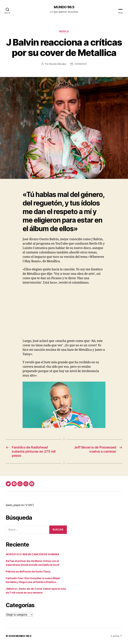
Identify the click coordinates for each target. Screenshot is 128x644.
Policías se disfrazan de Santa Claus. (28, 572)
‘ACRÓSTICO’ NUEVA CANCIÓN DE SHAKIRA (32, 554)
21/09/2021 (80, 64)
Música (64, 31)
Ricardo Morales (58, 64)
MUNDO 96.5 (64, 7)
